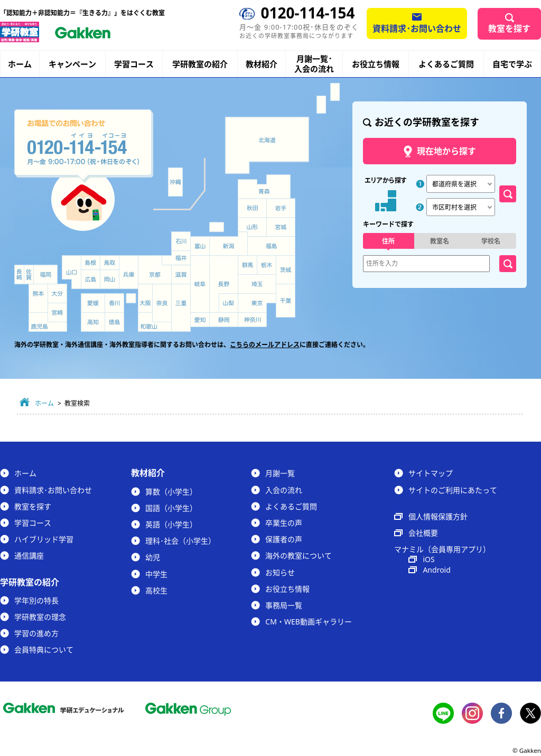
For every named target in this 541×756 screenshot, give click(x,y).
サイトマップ (431, 473)
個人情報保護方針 (438, 516)
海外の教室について (299, 556)
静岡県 (224, 320)
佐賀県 (29, 274)
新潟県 (229, 244)
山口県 (72, 272)
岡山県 (110, 279)
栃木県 (267, 265)
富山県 (201, 246)
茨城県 (286, 270)
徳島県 (114, 322)
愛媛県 (93, 303)
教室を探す (509, 29)
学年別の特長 (36, 600)
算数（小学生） (171, 492)
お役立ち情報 (376, 64)
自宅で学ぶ (512, 64)
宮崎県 (57, 312)
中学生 (156, 574)
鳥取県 (110, 263)
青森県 (264, 186)
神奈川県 (252, 320)
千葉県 (286, 301)
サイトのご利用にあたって (453, 490)
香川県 (114, 303)
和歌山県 (155, 322)
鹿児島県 (48, 322)
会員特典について (44, 650)
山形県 (252, 227)
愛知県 (200, 320)
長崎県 (19, 274)
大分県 (57, 293)
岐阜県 (200, 284)
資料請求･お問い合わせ (417, 29)
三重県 (181, 308)
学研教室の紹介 (200, 64)
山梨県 (229, 303)
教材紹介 (262, 64)
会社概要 (423, 533)
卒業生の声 (284, 523)
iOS (428, 559)
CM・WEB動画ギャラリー (308, 622)
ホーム (20, 64)
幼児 (153, 557)
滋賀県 (181, 274)
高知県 (93, 322)
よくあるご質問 (446, 64)
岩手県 (281, 208)
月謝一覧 (280, 473)
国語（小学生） (171, 508)
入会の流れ (284, 490)
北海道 (267, 145)
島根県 (91, 263)
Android (436, 570)
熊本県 (38, 298)
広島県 (91, 279)
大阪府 (145, 298)
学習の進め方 (36, 633)
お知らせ (280, 572)
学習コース (134, 64)
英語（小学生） (171, 524)
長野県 (224, 284)
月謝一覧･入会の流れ (314, 64)
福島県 (271, 246)
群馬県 (247, 265)
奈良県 (162, 303)
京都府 (155, 270)
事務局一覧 (284, 605)
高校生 (156, 590)
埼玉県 (257, 284)
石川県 (181, 241)
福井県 (176, 258)
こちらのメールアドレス (265, 345)
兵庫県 (129, 272)
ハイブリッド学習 (44, 539)
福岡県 (45, 274)
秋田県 (252, 208)
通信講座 (29, 556)
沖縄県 (175, 182)
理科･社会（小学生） (180, 541)
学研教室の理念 (40, 617)
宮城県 (281, 227)
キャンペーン (72, 64)
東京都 (257, 303)
